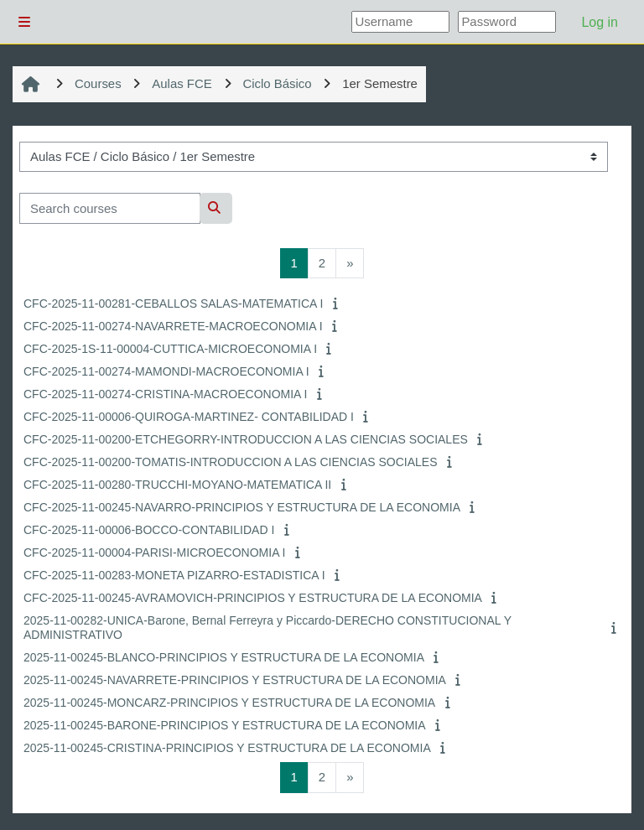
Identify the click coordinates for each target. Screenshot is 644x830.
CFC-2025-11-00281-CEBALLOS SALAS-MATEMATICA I (173, 303)
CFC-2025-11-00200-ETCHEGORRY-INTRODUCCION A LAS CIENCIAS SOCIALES (246, 439)
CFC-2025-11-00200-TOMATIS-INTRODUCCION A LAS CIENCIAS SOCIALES (231, 462)
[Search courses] (110, 208)
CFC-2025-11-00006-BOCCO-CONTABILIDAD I (149, 530)
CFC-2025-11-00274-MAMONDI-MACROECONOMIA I (166, 371)
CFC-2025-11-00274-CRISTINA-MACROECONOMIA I (165, 394)
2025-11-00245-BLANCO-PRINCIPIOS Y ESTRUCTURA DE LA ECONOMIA (224, 657)
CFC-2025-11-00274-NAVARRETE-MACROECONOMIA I (173, 326)
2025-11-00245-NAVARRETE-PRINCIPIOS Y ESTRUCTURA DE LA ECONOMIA (235, 680)
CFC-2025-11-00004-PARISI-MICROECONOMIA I (155, 552)
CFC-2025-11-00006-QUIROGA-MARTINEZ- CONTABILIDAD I (189, 417)
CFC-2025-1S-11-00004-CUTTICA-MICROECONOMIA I (170, 349)
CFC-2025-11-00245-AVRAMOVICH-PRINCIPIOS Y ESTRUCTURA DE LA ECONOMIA (253, 598)
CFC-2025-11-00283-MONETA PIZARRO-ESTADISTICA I (174, 575)
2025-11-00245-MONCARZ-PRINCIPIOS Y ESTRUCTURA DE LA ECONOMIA (229, 703)
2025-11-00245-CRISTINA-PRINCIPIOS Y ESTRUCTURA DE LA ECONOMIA (227, 748)
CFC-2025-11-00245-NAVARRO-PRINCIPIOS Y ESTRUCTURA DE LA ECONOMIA (242, 507)
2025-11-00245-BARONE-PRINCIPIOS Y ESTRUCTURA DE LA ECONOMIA (225, 725)
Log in (600, 22)
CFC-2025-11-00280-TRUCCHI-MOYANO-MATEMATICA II (177, 485)
